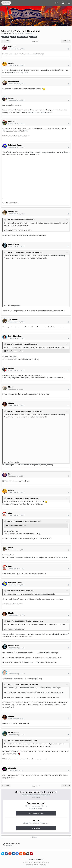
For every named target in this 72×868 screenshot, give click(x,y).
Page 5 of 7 (36, 41)
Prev (7, 41)
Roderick (12, 121)
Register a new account (36, 813)
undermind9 (7, 34)
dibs (10, 513)
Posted (16, 49)
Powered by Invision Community (36, 865)
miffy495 (12, 47)
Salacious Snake (15, 145)
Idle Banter (28, 34)
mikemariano (13, 244)
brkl (10, 474)
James (11, 63)
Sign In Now (36, 828)
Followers (34, 837)
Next (65, 41)
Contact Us (40, 860)
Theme (31, 860)
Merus (11, 387)
